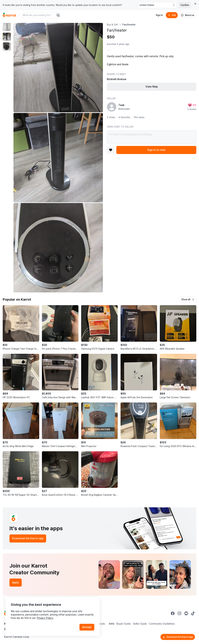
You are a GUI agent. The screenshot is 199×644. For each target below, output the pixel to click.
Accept (87, 627)
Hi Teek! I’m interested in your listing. (152, 137)
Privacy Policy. (45, 618)
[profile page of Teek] (112, 107)
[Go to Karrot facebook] (173, 613)
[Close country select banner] (195, 4)
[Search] (58, 15)
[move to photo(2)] (7, 37)
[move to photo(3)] (7, 46)
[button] (188, 299)
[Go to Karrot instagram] (179, 613)
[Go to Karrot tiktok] (193, 613)
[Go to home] (9, 15)
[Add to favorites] (111, 150)
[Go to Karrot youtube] (186, 613)
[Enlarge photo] (58, 68)
